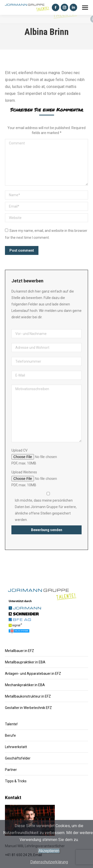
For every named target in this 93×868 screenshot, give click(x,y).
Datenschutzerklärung (49, 862)
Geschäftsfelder (18, 758)
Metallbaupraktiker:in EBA (25, 662)
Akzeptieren (49, 851)
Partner (11, 770)
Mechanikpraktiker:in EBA (25, 685)
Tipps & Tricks (16, 781)
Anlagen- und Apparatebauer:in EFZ (33, 674)
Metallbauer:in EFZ (19, 651)
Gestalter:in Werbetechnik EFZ (28, 708)
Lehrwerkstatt (16, 747)
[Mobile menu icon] (85, 8)
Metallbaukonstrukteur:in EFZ (28, 696)
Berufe (10, 735)
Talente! (11, 724)
